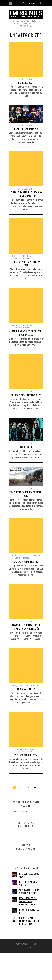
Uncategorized (25, 79)
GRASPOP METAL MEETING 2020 (26, 395)
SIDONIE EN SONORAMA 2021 (26, 129)
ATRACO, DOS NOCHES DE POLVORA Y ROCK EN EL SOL (26, 333)
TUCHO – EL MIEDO (26, 689)
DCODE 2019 (26, 447)
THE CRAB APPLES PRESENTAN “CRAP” (26, 264)
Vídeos (36, 686)
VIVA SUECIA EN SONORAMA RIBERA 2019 (26, 494)
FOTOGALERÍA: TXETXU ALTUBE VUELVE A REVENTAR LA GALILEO (28, 901)
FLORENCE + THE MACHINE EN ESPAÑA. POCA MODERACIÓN (26, 627)
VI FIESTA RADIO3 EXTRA (26, 755)
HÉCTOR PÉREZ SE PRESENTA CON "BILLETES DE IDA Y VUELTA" (29, 921)
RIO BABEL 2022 (26, 83)
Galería (37, 256)
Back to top (26, 947)
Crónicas (28, 256)
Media (17, 258)
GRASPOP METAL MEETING (26, 562)
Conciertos (16, 256)
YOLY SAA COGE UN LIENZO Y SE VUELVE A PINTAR (30, 892)
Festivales (27, 556)
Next (35, 787)
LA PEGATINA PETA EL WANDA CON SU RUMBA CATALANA (26, 194)
